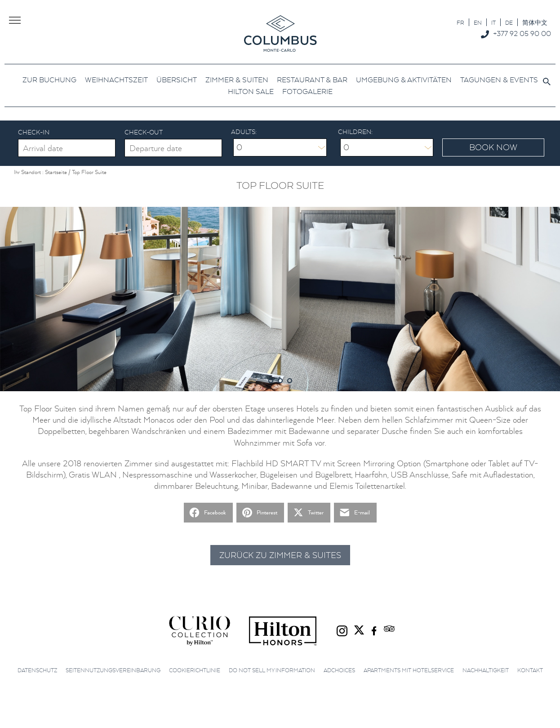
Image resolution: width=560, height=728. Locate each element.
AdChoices (339, 670)
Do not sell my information (272, 670)
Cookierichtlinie (195, 670)
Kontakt (530, 670)
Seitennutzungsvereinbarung (113, 670)
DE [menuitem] (509, 23)
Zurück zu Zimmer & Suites (280, 555)
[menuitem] (460, 22)
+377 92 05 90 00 (522, 33)
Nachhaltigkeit (486, 670)
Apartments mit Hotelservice (409, 670)
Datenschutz (37, 670)
